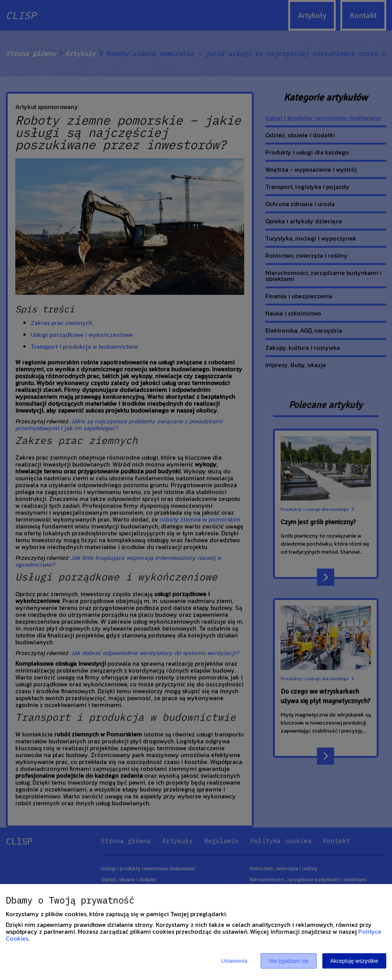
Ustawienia (234, 961)
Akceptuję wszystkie (354, 961)
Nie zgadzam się (289, 961)
